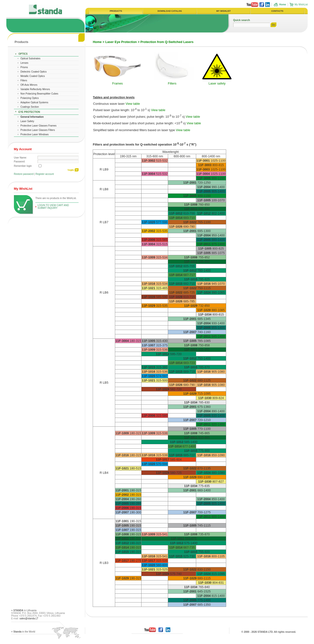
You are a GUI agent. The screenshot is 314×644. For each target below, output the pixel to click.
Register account (45, 174)
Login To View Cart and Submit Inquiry (53, 207)
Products (21, 42)
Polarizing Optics (30, 98)
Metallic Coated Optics (33, 76)
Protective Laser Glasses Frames (39, 126)
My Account (23, 149)
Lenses (24, 63)
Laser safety (217, 83)
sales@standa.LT (29, 618)
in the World (24, 632)
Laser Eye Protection (121, 42)
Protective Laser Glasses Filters (38, 130)
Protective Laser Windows (35, 134)
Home (97, 42)
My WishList (301, 5)
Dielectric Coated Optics (34, 72)
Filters (24, 80)
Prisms (24, 67)
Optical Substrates (30, 58)
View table (133, 104)
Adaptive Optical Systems (34, 102)
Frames (117, 83)
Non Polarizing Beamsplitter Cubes (39, 94)
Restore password (24, 174)
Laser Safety (27, 121)
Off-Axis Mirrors (29, 85)
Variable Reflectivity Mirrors (35, 89)
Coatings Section (30, 107)
